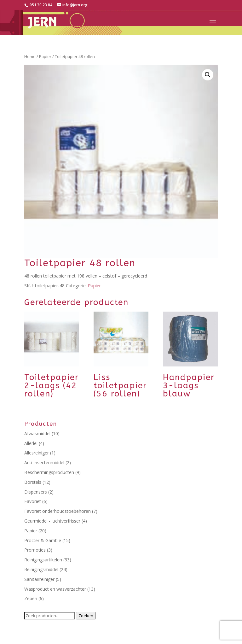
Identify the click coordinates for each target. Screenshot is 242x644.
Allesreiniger (37, 453)
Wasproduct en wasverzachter (55, 589)
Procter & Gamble (43, 540)
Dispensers (36, 492)
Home (30, 56)
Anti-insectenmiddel (44, 463)
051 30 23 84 (40, 5)
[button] (208, 75)
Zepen (31, 598)
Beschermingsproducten (49, 472)
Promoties (35, 550)
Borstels (33, 482)
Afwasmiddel (37, 433)
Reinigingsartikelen (43, 560)
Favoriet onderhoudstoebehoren (58, 511)
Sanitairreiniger (39, 579)
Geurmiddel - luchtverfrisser (52, 521)
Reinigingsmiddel (41, 569)
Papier (45, 56)
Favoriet (33, 501)
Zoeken (86, 616)
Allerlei (31, 443)
